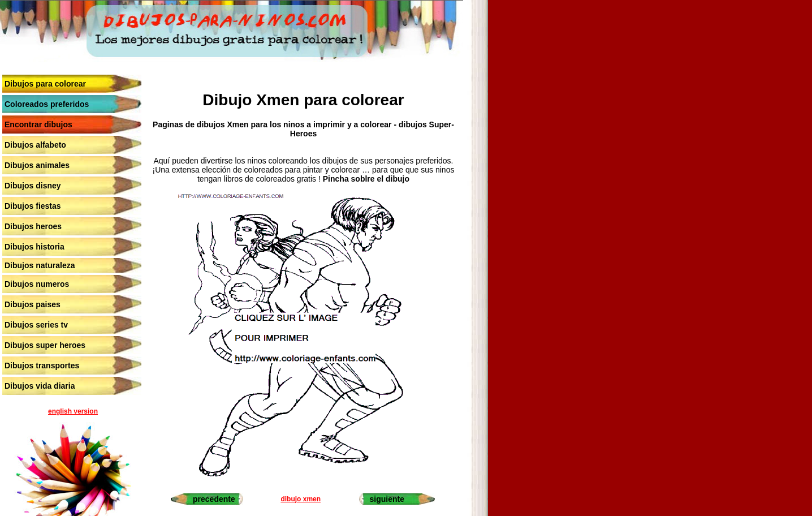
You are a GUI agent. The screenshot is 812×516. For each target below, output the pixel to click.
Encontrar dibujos (38, 124)
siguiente (386, 499)
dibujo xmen (301, 499)
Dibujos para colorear (45, 84)
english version (73, 411)
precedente (214, 499)
